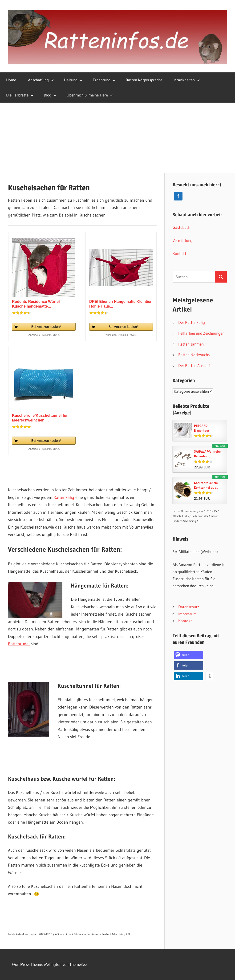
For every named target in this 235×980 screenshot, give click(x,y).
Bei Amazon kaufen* (46, 327)
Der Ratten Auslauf (194, 365)
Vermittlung (182, 240)
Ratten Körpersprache (144, 80)
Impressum (187, 614)
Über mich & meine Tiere (90, 95)
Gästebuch (181, 227)
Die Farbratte (20, 95)
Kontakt (179, 253)
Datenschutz (189, 607)
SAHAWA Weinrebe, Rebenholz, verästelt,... (208, 454)
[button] (188, 655)
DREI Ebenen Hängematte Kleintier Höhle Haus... (120, 304)
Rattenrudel (19, 644)
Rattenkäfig (64, 497)
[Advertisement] (117, 138)
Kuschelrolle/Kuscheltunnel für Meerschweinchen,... (40, 418)
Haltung (73, 80)
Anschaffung (41, 80)
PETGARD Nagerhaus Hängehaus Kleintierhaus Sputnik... (204, 428)
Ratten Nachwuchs (194, 355)
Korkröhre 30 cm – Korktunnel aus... (207, 485)
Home (11, 80)
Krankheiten (187, 80)
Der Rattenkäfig (192, 322)
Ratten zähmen (191, 344)
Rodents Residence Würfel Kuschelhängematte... (36, 304)
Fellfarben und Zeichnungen (201, 333)
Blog (50, 95)
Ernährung (104, 80)
